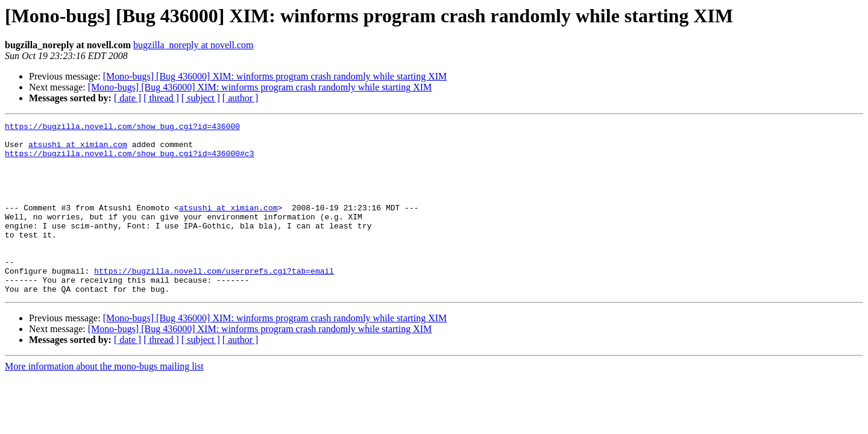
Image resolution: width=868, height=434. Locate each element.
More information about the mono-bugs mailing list (104, 401)
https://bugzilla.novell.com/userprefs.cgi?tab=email (214, 301)
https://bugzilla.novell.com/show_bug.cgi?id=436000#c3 (129, 160)
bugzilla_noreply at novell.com (193, 45)
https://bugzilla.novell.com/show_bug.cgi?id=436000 (122, 128)
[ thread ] (161, 98)
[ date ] (127, 98)
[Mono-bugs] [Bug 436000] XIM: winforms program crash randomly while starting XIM (275, 76)
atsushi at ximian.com (78, 149)
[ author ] (241, 98)
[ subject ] (201, 98)
